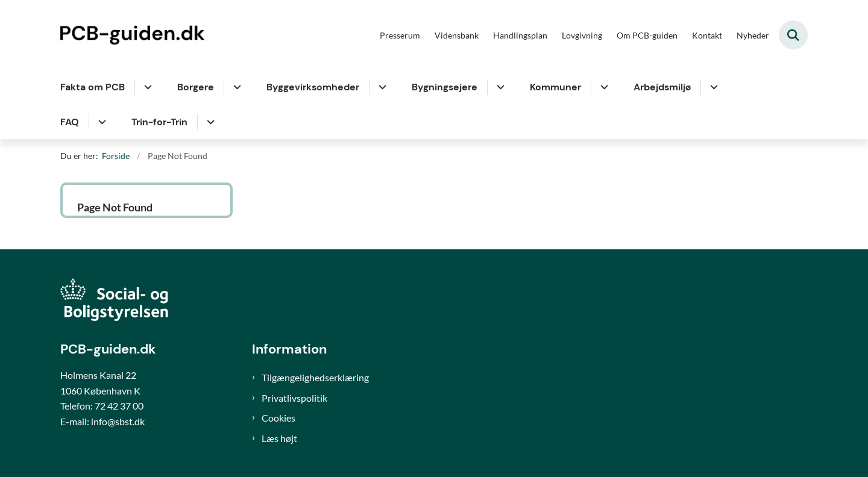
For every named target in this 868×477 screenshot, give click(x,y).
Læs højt (279, 438)
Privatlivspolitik (294, 398)
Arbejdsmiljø (662, 87)
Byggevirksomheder (313, 87)
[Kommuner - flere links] (602, 87)
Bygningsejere (445, 87)
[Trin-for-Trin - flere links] (209, 122)
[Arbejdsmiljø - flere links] (712, 87)
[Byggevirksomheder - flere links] (381, 87)
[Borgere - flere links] (235, 87)
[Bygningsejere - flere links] (499, 87)
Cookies (278, 418)
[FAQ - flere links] (100, 122)
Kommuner (555, 87)
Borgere (196, 87)
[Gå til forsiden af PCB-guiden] (136, 35)
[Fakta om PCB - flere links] (146, 87)
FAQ (70, 122)
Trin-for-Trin (159, 122)
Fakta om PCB (93, 87)
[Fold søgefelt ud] (793, 35)
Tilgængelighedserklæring (315, 377)
